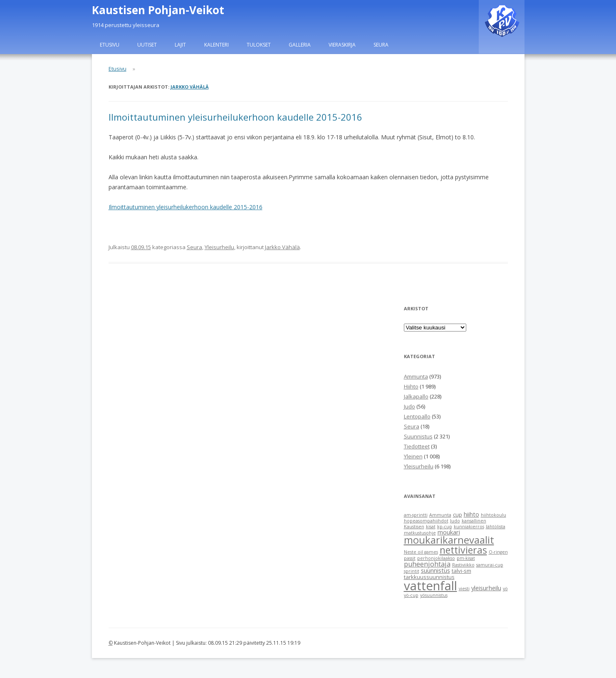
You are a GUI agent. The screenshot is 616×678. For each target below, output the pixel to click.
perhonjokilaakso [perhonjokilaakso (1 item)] (436, 558)
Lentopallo (417, 416)
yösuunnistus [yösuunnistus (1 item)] (434, 595)
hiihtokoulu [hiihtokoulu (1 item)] (494, 515)
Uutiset (147, 45)
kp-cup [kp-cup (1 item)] (445, 527)
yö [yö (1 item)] (505, 589)
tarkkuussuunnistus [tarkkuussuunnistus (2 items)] (429, 577)
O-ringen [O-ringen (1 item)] (498, 552)
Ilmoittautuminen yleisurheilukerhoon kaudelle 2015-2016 (235, 117)
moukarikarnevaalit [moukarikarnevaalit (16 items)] (449, 540)
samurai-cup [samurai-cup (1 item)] (490, 565)
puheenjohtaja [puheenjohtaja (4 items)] (427, 564)
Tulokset (259, 45)
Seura (381, 45)
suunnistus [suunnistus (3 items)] (435, 570)
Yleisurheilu (219, 247)
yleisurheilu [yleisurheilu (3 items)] (486, 588)
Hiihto (411, 386)
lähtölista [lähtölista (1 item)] (496, 527)
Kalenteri (216, 45)
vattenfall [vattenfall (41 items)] (430, 586)
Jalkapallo (416, 396)
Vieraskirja (342, 45)
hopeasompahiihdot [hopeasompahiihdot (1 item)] (426, 521)
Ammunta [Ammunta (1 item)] (440, 515)
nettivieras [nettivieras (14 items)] (463, 550)
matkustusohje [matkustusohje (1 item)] (420, 533)
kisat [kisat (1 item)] (431, 527)
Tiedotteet (417, 446)
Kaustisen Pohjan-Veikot (158, 10)
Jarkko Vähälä (190, 87)
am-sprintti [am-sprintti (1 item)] (416, 515)
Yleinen (413, 456)
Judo (409, 406)
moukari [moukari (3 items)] (449, 532)
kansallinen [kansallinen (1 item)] (474, 521)
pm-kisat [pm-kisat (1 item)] (466, 558)
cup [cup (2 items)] (458, 515)
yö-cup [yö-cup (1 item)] (411, 595)
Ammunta (416, 376)
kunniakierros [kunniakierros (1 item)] (469, 527)
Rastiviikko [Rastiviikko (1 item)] (463, 565)
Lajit (180, 45)
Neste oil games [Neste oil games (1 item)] (421, 552)
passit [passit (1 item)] (410, 558)
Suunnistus (418, 436)
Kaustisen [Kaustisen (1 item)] (414, 527)
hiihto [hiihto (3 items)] (471, 514)
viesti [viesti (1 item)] (464, 589)
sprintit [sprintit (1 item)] (412, 571)
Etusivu (110, 45)
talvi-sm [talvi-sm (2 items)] (461, 571)
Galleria (300, 45)
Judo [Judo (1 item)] (455, 521)
